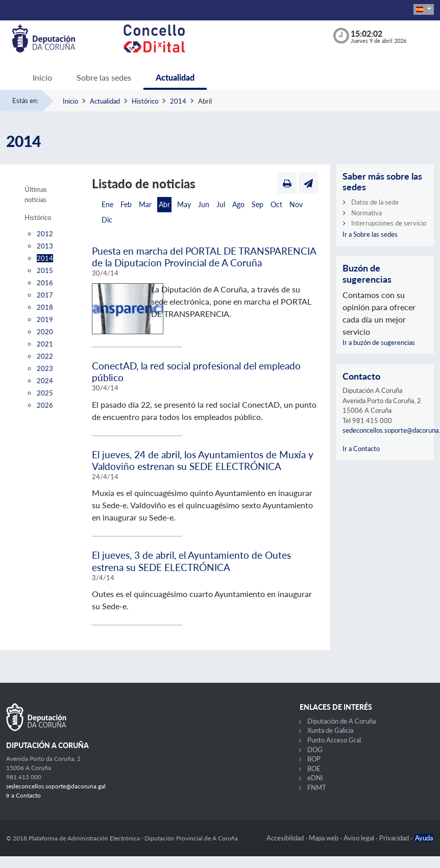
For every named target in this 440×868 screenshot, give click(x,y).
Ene (107, 204)
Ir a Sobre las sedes (370, 234)
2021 (45, 344)
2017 (45, 295)
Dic (107, 220)
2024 (45, 381)
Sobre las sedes (104, 77)
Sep (258, 204)
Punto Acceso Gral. (335, 740)
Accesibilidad (286, 838)
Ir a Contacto (361, 449)
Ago (238, 204)
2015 (45, 270)
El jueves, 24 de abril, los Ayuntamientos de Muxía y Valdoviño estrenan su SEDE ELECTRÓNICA (203, 460)
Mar (145, 204)
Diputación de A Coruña (341, 721)
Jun (204, 204)
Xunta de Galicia (330, 730)
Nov (296, 204)
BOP (314, 759)
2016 (45, 283)
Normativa (366, 213)
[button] (424, 9)
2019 (45, 319)
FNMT (317, 787)
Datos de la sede (375, 202)
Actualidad (175, 77)
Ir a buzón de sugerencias (379, 342)
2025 (45, 393)
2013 (45, 246)
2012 (45, 234)
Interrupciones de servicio (389, 223)
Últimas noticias (36, 194)
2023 (45, 368)
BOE (314, 768)
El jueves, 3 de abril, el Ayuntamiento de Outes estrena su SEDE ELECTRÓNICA (191, 561)
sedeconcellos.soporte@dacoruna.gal (56, 786)
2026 (45, 405)
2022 (45, 356)
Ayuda (424, 838)
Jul (221, 204)
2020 (45, 332)
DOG (315, 750)
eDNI (315, 778)
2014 (178, 101)
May (184, 204)
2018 (45, 307)
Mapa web (324, 838)
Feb (126, 204)
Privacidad (395, 838)
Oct (276, 204)
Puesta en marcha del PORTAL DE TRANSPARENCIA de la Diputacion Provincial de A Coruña (204, 257)
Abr (164, 204)
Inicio (42, 77)
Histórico (145, 101)
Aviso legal (360, 838)
